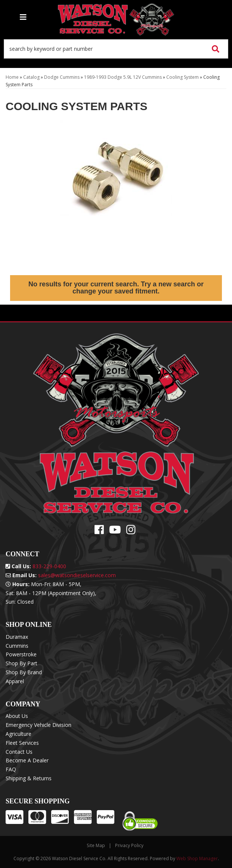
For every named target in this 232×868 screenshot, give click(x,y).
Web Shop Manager (197, 858)
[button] (116, 49)
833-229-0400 (49, 566)
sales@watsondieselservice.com (77, 575)
